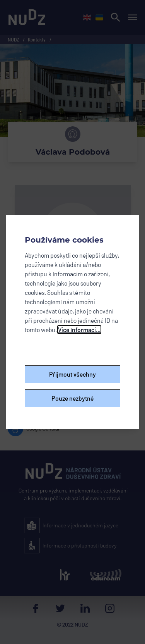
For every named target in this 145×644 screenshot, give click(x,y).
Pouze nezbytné (73, 398)
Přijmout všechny (72, 374)
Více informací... (79, 330)
